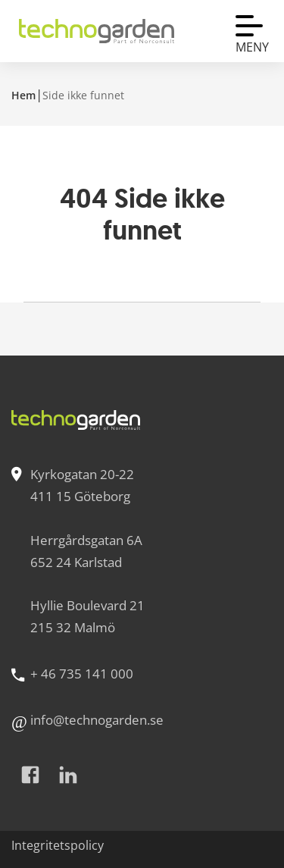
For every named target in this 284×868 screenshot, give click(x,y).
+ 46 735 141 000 (82, 674)
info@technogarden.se (97, 720)
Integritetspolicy (58, 845)
